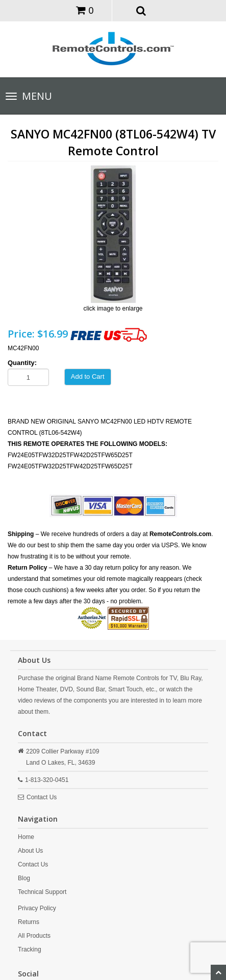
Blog (24, 878)
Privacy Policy (37, 908)
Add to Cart (88, 376)
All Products (34, 936)
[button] (141, 10)
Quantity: (22, 363)
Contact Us (42, 797)
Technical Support (42, 892)
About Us (30, 851)
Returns (29, 922)
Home (26, 837)
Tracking (30, 949)
